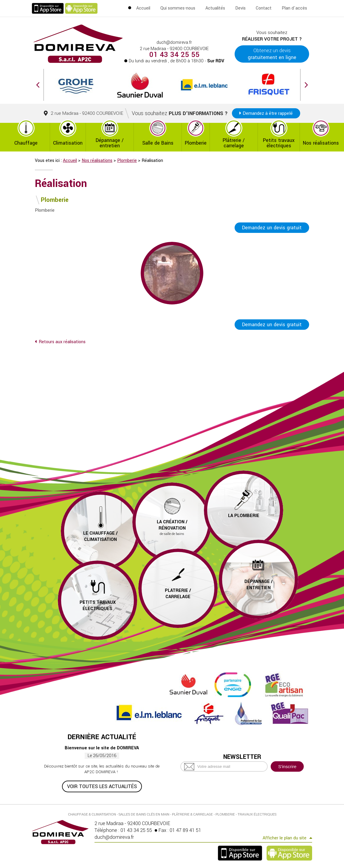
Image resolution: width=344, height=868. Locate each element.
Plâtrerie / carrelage (234, 143)
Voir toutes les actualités (102, 786)
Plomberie (196, 143)
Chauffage (26, 143)
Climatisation (68, 143)
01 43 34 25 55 (174, 55)
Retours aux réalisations (62, 342)
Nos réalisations (321, 143)
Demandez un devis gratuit (272, 228)
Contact (264, 8)
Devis (240, 8)
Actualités (215, 8)
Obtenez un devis (272, 54)
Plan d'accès (294, 8)
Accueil (143, 8)
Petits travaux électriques (279, 143)
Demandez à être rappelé (268, 113)
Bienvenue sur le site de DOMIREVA (102, 748)
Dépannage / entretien (110, 143)
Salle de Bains (158, 143)
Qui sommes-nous (178, 8)
